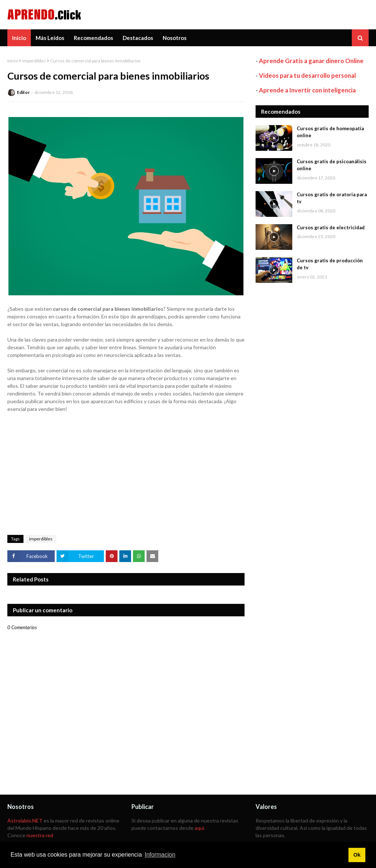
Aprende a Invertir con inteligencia (307, 90)
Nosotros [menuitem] (175, 38)
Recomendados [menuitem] (93, 38)
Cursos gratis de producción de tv (330, 264)
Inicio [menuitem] (19, 38)
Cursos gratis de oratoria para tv (332, 198)
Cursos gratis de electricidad (331, 227)
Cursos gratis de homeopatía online (330, 132)
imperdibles (34, 61)
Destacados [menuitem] (138, 38)
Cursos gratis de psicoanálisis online (332, 165)
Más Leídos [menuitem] (50, 38)
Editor (23, 92)
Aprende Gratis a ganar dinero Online (311, 61)
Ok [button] (357, 855)
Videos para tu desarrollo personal (307, 75)
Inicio (13, 61)
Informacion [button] (160, 855)
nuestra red (40, 835)
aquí (199, 828)
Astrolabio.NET (25, 820)
